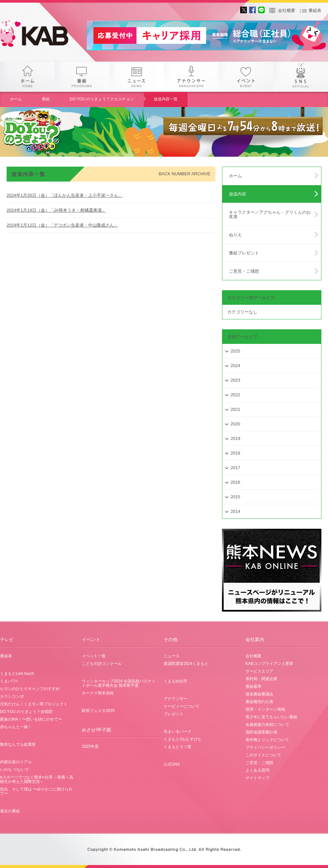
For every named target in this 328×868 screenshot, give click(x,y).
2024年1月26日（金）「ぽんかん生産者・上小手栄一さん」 (65, 195)
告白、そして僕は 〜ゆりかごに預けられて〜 (36, 791)
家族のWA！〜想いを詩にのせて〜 (31, 719)
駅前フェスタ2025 (98, 711)
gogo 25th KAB (40, 35)
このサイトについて (263, 755)
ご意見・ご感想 (244, 271)
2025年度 (90, 746)
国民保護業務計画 (261, 732)
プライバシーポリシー (265, 747)
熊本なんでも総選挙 (18, 744)
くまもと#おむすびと (183, 739)
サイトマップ (257, 778)
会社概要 (287, 10)
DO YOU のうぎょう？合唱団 (26, 712)
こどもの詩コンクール (102, 664)
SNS (301, 77)
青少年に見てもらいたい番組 (271, 717)
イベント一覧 (94, 656)
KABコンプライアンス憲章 (269, 664)
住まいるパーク (178, 732)
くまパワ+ (9, 681)
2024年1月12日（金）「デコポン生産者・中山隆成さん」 (62, 225)
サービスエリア (259, 671)
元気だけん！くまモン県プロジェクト (34, 704)
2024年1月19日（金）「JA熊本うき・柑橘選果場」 (56, 210)
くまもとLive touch (17, 674)
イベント (246, 77)
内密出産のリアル (16, 762)
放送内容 (238, 194)
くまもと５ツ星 (178, 747)
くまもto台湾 (175, 681)
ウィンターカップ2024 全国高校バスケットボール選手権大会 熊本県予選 (119, 683)
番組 (82, 77)
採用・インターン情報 (265, 709)
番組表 (315, 10)
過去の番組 (10, 811)
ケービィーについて (182, 706)
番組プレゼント (244, 253)
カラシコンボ (12, 696)
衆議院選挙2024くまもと (186, 664)
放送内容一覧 (166, 99)
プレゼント (174, 714)
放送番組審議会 (259, 694)
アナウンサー (191, 77)
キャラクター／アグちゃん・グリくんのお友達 (270, 214)
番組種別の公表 (259, 702)
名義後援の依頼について (267, 725)
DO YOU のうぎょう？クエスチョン (102, 99)
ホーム (27, 77)
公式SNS (172, 764)
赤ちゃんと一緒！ (16, 727)
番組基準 (253, 686)
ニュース (137, 77)
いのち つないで (14, 770)
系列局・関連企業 (261, 679)
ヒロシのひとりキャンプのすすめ (30, 689)
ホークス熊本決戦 (98, 693)
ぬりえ (235, 235)
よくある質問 (257, 770)
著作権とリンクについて (267, 740)
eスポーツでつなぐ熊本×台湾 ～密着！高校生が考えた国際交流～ (37, 779)
